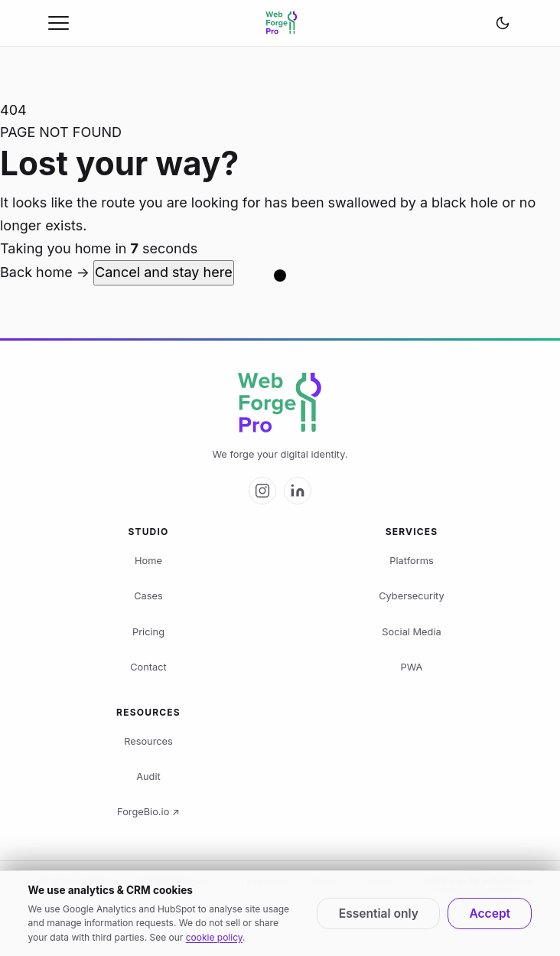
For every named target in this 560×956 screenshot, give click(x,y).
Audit (148, 777)
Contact (148, 667)
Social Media (411, 632)
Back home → (47, 272)
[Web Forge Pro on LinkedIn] (298, 491)
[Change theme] (503, 23)
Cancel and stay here (164, 272)
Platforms (411, 561)
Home (148, 561)
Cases (148, 596)
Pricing (148, 632)
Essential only (379, 914)
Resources (148, 741)
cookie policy (214, 937)
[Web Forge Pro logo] (280, 403)
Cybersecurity (411, 596)
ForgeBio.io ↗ (148, 812)
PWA (412, 667)
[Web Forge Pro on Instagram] (262, 491)
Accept (490, 914)
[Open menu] (59, 23)
